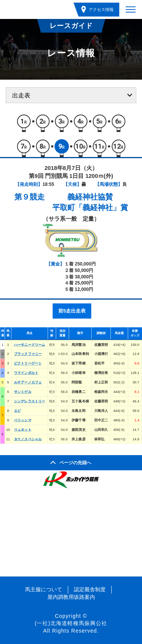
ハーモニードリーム (30, 344)
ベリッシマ (23, 420)
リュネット (23, 429)
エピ (17, 410)
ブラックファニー (28, 354)
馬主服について (44, 589)
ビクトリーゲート (28, 363)
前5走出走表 (72, 311)
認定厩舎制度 (90, 589)
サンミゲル (23, 392)
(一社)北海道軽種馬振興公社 (71, 623)
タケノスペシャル (28, 439)
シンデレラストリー (30, 401)
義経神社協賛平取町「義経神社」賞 (90, 202)
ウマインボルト (26, 373)
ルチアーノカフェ (28, 382)
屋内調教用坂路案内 (71, 597)
